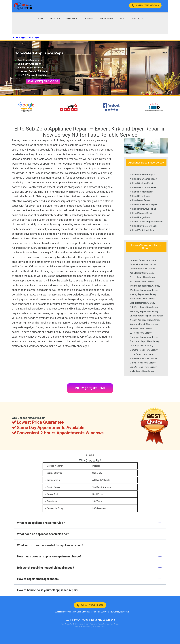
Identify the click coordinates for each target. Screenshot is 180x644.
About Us (55, 18)
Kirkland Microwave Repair (143, 209)
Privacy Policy (80, 620)
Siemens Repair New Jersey (144, 350)
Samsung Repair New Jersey (144, 311)
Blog (123, 18)
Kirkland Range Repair (141, 217)
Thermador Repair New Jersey (145, 286)
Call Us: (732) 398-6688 (147, 5)
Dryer (36, 37)
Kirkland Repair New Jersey (143, 358)
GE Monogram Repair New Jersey (146, 316)
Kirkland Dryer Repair (140, 196)
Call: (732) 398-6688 (43, 81)
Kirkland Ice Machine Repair (143, 205)
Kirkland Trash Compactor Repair (146, 222)
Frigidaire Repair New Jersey (144, 337)
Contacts (137, 18)
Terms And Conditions (103, 620)
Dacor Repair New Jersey (142, 269)
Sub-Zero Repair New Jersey (144, 307)
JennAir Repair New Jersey (143, 367)
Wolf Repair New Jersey (142, 281)
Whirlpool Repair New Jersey (144, 290)
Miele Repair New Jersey (142, 371)
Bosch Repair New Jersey (142, 277)
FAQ (67, 620)
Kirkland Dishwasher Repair (143, 179)
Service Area (107, 18)
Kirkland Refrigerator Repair (144, 226)
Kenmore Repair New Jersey (144, 324)
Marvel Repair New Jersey (143, 363)
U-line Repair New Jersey (142, 354)
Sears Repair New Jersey (142, 299)
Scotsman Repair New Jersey (144, 341)
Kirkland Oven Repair (140, 200)
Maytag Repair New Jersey (143, 294)
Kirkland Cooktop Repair (142, 183)
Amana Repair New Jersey (143, 264)
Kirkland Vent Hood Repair (143, 230)
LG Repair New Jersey (141, 333)
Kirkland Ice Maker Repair (142, 175)
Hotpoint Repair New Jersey (144, 260)
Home (40, 18)
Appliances (72, 18)
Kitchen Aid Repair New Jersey (145, 320)
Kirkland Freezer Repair (141, 192)
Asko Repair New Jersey (142, 273)
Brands (89, 18)
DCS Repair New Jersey (141, 346)
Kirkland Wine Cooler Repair (143, 187)
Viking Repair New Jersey (142, 303)
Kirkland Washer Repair (141, 213)
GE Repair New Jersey (141, 328)
